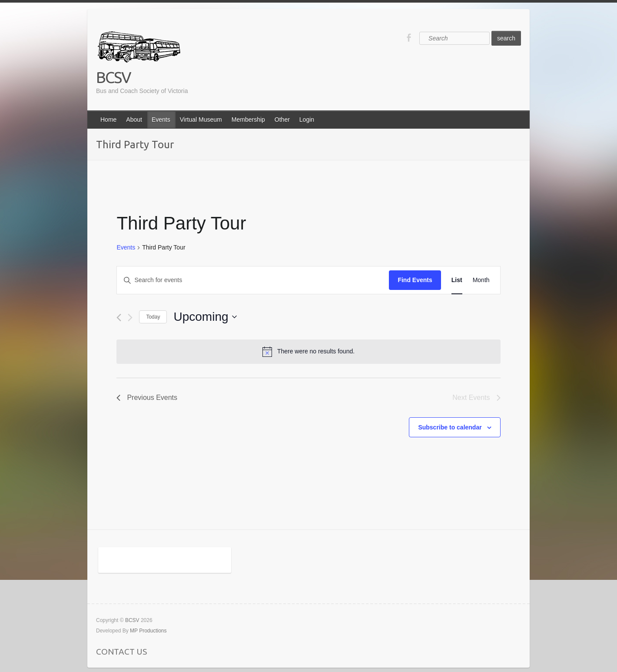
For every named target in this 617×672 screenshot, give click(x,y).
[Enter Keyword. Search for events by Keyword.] (253, 280)
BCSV (113, 77)
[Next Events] (130, 318)
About (134, 120)
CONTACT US (121, 652)
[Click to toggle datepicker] (205, 317)
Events (161, 120)
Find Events (415, 280)
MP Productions (148, 631)
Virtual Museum (201, 120)
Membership (248, 120)
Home (108, 120)
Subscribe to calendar (450, 427)
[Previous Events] (119, 318)
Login (307, 120)
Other (282, 120)
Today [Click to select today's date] (153, 317)
